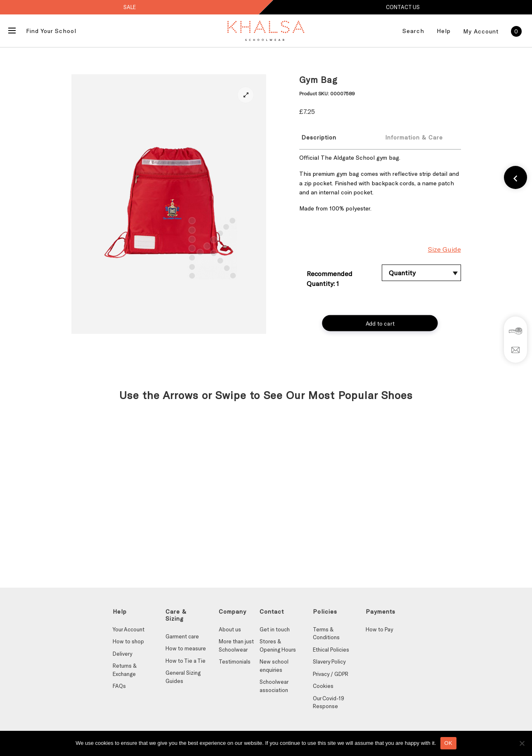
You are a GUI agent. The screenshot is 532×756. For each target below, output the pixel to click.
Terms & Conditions (326, 633)
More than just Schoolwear (236, 645)
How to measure (186, 648)
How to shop (128, 641)
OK (448, 743)
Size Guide (445, 249)
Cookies (323, 686)
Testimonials (235, 661)
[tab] (335, 137)
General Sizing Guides (183, 677)
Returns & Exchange (125, 670)
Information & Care (414, 137)
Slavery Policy (329, 661)
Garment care (182, 636)
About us (230, 629)
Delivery (122, 654)
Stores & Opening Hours (278, 645)
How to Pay (379, 629)
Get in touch (275, 629)
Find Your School (51, 31)
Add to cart (380, 323)
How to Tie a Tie (186, 661)
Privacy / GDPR (331, 674)
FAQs (119, 686)
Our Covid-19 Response (329, 702)
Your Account (129, 629)
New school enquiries (274, 666)
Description (319, 137)
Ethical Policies (331, 650)
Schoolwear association (274, 686)
